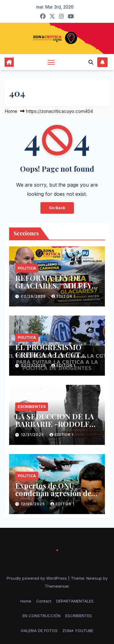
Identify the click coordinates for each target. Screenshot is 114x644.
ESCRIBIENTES (32, 407)
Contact (44, 601)
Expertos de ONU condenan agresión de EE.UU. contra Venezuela (57, 493)
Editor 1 (63, 296)
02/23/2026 (34, 365)
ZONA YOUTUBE (78, 631)
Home (11, 111)
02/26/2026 (34, 296)
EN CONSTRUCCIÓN (41, 616)
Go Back (57, 208)
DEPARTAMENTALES (75, 601)
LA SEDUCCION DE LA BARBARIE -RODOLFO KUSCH (55, 424)
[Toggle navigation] (51, 62)
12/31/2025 (33, 435)
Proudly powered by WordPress (37, 578)
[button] (91, 62)
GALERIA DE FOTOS (39, 631)
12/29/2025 (34, 504)
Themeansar (57, 586)
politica (27, 268)
